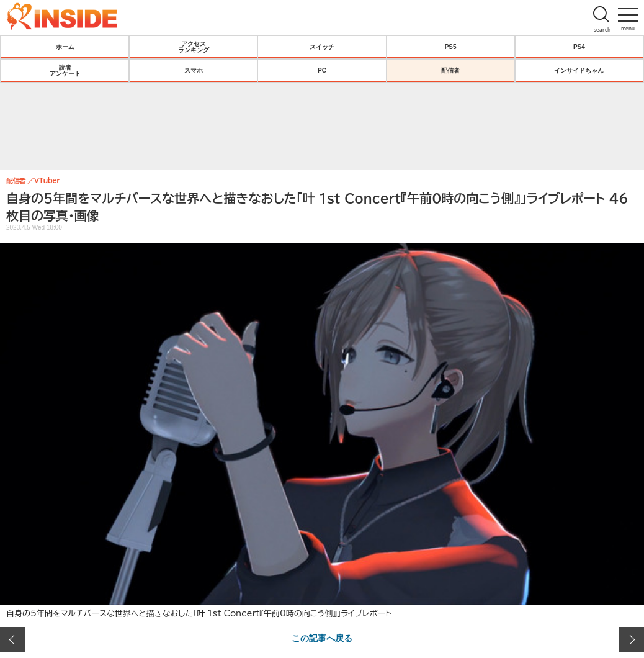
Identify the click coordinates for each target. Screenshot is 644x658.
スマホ (194, 70)
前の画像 (12, 639)
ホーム (65, 47)
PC (322, 70)
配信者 (450, 70)
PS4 (579, 47)
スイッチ (322, 47)
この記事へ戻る (322, 638)
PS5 (451, 47)
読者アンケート (65, 70)
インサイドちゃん (579, 70)
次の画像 (632, 639)
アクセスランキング (194, 47)
